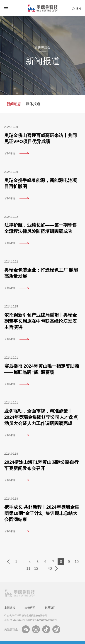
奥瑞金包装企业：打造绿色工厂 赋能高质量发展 (41, 273)
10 (77, 562)
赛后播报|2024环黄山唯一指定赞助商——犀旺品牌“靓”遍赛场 (42, 369)
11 (28, 568)
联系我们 (50, 608)
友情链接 (10, 608)
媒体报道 (33, 104)
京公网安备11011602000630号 (41, 620)
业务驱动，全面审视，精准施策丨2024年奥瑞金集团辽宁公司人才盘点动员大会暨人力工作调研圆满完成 (41, 417)
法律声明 (30, 608)
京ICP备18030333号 (15, 620)
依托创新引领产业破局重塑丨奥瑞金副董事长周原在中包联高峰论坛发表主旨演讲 (41, 321)
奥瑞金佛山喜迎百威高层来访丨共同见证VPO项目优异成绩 (41, 138)
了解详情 (10, 153)
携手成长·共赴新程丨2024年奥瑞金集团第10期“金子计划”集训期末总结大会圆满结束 (42, 513)
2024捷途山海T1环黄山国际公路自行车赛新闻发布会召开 (41, 465)
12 (36, 568)
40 (50, 568)
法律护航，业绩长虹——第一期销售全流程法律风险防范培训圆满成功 (41, 228)
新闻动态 (14, 104)
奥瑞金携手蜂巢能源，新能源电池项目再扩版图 (41, 183)
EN (79, 9)
